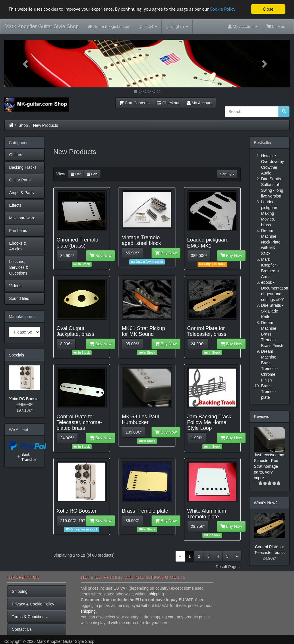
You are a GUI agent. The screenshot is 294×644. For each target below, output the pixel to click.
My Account (200, 103)
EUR (148, 27)
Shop (23, 125)
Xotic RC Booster (25, 399)
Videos (15, 286)
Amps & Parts (22, 193)
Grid (92, 174)
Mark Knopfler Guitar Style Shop (42, 26)
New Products (46, 125)
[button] (26, 64)
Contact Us (22, 629)
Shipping (20, 591)
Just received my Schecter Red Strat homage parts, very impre (269, 466)
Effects (15, 205)
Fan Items (18, 231)
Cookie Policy (227, 9)
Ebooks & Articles (18, 246)
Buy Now (100, 255)
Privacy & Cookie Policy (33, 604)
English (177, 27)
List (76, 174)
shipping (156, 594)
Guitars (16, 155)
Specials (17, 355)
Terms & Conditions (29, 617)
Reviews (261, 417)
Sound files (19, 298)
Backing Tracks (23, 167)
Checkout (168, 103)
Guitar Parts (20, 180)
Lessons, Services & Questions (19, 267)
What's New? (266, 503)
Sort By (228, 174)
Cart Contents (134, 103)
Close (268, 9)
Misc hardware (22, 218)
